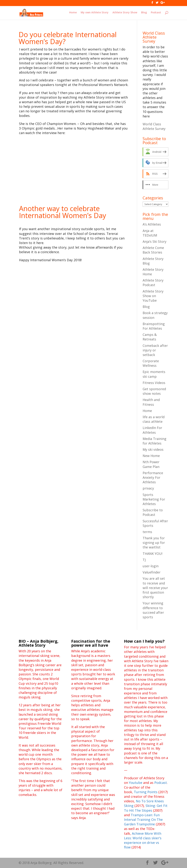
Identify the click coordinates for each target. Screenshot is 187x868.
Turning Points (146, 792)
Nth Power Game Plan (151, 464)
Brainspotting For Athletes (154, 326)
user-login (151, 566)
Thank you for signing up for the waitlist (154, 543)
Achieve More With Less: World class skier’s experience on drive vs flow (143, 840)
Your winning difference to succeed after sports (153, 610)
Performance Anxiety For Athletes (153, 477)
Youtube (136, 783)
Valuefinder (152, 572)
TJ (144, 560)
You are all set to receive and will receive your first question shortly (155, 588)
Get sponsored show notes (154, 391)
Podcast (156, 13)
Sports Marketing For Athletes (154, 499)
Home (73, 13)
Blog (144, 13)
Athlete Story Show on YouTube (153, 296)
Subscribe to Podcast (153, 512)
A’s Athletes (152, 224)
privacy (148, 488)
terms (147, 532)
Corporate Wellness (151, 363)
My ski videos (153, 449)
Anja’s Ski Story (154, 241)
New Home (151, 456)
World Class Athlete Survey (154, 126)
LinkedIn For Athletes (152, 430)
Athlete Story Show (125, 13)
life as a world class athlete (154, 419)
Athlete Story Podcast (153, 283)
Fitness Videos (154, 383)
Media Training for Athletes (154, 441)
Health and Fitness (151, 402)
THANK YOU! (152, 554)
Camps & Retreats (150, 337)
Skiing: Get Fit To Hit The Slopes (146, 808)
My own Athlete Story (95, 13)
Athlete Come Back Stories (153, 250)
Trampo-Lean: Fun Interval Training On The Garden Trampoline (143, 820)
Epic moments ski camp (154, 374)
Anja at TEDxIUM (150, 233)
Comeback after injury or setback (155, 350)
